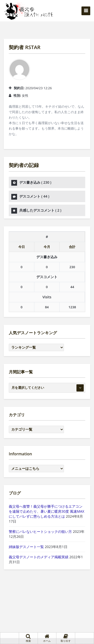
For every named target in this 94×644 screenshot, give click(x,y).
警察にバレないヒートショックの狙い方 (40, 531)
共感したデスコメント (40, 210)
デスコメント (34, 196)
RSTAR (33, 47)
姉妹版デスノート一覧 (26, 547)
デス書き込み (35, 182)
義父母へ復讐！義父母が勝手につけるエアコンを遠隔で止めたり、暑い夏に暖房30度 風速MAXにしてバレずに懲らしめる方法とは (46, 511)
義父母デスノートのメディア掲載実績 (39, 557)
